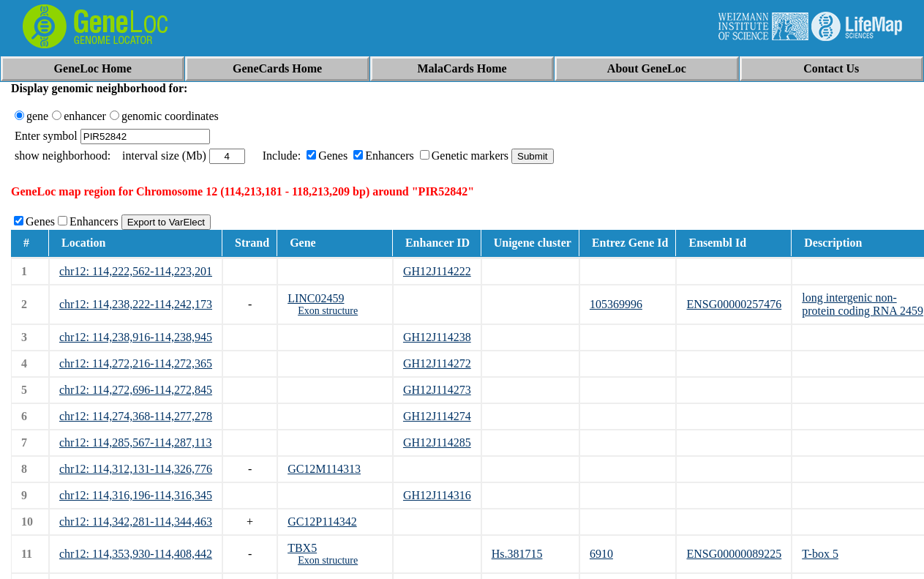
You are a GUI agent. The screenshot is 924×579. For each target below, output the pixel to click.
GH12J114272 (437, 363)
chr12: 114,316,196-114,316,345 (136, 495)
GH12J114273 (437, 390)
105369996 (616, 304)
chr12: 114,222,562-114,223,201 (136, 271)
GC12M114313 (324, 469)
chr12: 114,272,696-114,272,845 (136, 390)
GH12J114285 (437, 442)
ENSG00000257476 (734, 304)
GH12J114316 (437, 495)
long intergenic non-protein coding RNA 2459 (863, 304)
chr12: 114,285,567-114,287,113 (135, 442)
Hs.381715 (517, 554)
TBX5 (302, 548)
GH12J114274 (437, 416)
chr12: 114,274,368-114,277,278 (136, 416)
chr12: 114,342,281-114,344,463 (136, 522)
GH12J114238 (437, 337)
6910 (601, 554)
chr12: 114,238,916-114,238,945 (136, 337)
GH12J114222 (437, 271)
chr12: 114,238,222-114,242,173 (136, 304)
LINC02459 (316, 298)
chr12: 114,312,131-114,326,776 (136, 469)
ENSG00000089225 (734, 554)
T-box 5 (820, 554)
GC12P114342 (322, 522)
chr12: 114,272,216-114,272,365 (136, 363)
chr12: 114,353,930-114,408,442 (136, 554)
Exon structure (328, 311)
